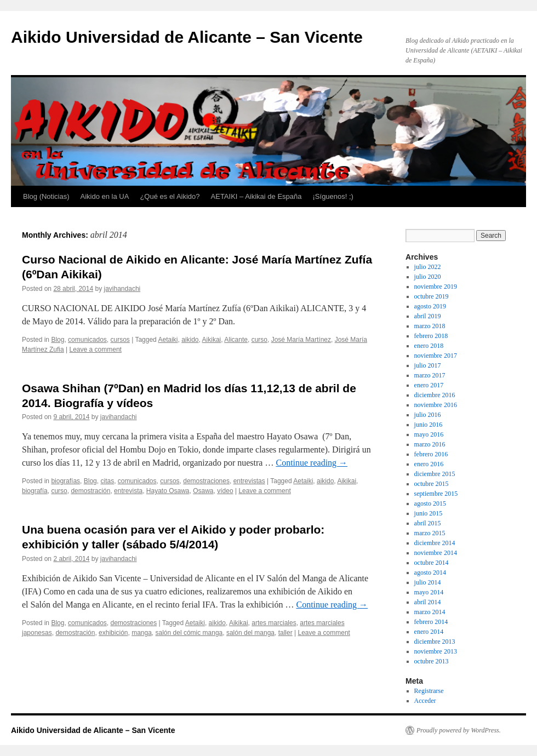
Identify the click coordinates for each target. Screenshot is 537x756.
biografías (65, 481)
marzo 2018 (430, 326)
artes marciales (274, 623)
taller (285, 633)
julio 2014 (428, 582)
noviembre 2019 (436, 287)
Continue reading (312, 463)
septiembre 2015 (436, 494)
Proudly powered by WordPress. (459, 730)
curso (259, 340)
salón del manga (250, 633)
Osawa (203, 491)
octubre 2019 (432, 296)
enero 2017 (429, 385)
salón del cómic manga (189, 633)
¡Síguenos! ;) (333, 196)
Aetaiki (168, 340)
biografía (35, 491)
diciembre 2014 (435, 543)
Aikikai (212, 340)
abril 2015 (428, 523)
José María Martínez (301, 340)
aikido (190, 340)
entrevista (128, 491)
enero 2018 (429, 346)
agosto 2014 (430, 572)
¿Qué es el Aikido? (170, 196)
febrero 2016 (431, 454)
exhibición (113, 633)
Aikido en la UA (105, 196)
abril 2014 (428, 602)
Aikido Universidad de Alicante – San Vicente (187, 37)
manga (142, 633)
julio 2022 (428, 267)
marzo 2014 (430, 612)
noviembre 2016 (436, 405)
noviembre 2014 (436, 553)
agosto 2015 (430, 503)
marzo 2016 (430, 444)
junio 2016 (429, 425)
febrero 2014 (431, 622)
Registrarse (429, 691)
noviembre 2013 (436, 651)
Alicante (236, 340)
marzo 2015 (430, 533)
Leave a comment (96, 350)
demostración (90, 491)
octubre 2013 (432, 661)
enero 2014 (429, 632)
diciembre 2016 (435, 395)
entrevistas (249, 481)
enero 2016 (429, 464)
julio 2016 (428, 415)
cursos (120, 340)
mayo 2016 (429, 434)
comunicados (87, 340)
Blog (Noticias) (46, 196)
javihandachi (122, 289)
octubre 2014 (432, 563)
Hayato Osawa (168, 491)
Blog (58, 340)
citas (107, 481)
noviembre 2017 (436, 356)
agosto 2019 (430, 306)
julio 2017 (428, 365)
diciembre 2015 (435, 474)
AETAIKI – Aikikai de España (256, 196)
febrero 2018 (431, 336)
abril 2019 (428, 316)
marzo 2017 (430, 375)
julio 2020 (428, 277)
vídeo (225, 491)
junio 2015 (429, 513)
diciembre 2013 (435, 642)
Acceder (425, 701)
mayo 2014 (429, 592)
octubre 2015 (432, 484)
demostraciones (206, 481)
